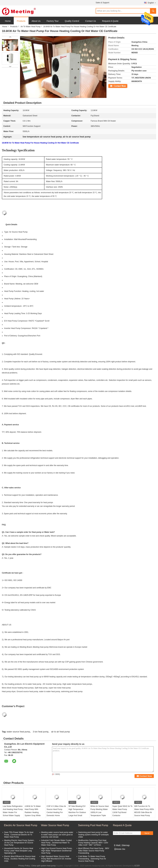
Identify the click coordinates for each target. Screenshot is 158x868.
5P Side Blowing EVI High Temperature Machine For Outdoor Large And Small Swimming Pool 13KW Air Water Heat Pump (78, 814)
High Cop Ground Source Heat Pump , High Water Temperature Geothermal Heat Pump (57, 851)
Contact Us (90, 21)
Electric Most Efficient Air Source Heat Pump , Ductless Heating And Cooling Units (20, 859)
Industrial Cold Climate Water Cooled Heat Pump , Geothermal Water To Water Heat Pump (56, 843)
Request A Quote (110, 21)
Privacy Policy (24, 866)
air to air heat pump (61, 732)
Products (21, 21)
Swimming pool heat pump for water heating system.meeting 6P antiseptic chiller (94, 835)
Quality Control (72, 21)
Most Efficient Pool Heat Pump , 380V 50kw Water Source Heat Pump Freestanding (94, 851)
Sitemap (126, 845)
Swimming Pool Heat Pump (93, 825)
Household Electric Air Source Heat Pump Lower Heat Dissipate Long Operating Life (19, 851)
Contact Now (114, 86)
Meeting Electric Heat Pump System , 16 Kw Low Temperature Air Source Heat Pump (20, 843)
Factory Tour (53, 21)
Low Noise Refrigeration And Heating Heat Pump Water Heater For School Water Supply (13, 811)
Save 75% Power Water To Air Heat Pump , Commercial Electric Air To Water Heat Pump (19, 835)
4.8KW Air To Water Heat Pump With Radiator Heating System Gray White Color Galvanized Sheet (34, 812)
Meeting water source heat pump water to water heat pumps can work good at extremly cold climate (57, 835)
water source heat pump (18, 732)
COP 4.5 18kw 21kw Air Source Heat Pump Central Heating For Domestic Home (56, 811)
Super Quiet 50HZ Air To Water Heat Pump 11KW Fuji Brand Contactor (122, 811)
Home (8, 21)
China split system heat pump (43, 866)
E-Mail (117, 845)
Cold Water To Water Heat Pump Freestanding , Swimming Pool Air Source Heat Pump (92, 859)
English (152, 3)
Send (147, 833)
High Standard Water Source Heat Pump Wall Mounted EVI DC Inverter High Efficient (56, 859)
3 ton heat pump (41, 732)
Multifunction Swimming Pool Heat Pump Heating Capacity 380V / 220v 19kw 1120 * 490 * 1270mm (93, 843)
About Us (36, 21)
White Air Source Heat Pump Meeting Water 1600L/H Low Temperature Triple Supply (100, 812)
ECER (137, 866)
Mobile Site (120, 849)
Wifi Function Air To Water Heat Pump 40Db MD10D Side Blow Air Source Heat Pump (144, 811)
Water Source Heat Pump (55, 825)
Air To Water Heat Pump (30, 27)
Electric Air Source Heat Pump (21, 825)
